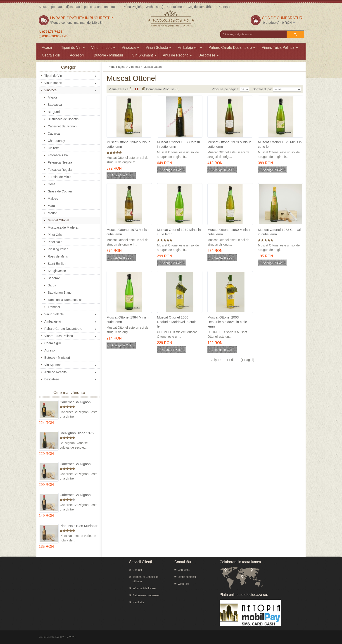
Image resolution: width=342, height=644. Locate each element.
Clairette (54, 148)
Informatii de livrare (144, 588)
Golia (51, 184)
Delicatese (209, 55)
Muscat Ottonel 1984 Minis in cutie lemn (128, 320)
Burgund (54, 112)
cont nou (109, 7)
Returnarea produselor (146, 595)
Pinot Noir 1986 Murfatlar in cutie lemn (79, 526)
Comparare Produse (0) (163, 89)
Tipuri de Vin (73, 48)
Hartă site (138, 602)
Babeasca (55, 105)
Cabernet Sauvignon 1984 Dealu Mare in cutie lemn (79, 495)
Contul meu (176, 7)
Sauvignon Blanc (60, 293)
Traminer (54, 307)
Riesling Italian (58, 249)
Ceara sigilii (51, 55)
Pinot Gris (55, 235)
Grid (137, 89)
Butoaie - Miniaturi (108, 55)
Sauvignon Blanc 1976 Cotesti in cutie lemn (77, 433)
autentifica (66, 7)
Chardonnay (56, 141)
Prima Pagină (132, 7)
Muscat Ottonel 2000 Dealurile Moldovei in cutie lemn (177, 322)
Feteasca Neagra (60, 162)
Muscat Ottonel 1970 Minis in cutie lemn (229, 144)
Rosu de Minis (58, 256)
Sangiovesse (57, 271)
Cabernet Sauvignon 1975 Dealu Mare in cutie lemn (79, 402)
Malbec (53, 199)
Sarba (52, 285)
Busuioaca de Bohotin (63, 119)
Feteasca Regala (60, 170)
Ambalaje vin (190, 48)
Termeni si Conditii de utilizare (146, 579)
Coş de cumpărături (201, 7)
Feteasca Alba (58, 155)
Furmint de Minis (59, 177)
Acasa (47, 48)
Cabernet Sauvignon (62, 126)
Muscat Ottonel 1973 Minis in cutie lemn (128, 232)
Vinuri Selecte (158, 48)
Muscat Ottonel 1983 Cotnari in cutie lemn (279, 232)
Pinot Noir (55, 242)
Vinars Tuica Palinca (280, 48)
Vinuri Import (103, 48)
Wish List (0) (154, 7)
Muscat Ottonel (58, 220)
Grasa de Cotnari (60, 191)
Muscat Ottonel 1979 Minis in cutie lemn (179, 232)
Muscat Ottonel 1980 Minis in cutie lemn (229, 232)
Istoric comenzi (187, 577)
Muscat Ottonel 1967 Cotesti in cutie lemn (178, 144)
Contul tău (184, 570)
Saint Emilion (57, 264)
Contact (225, 7)
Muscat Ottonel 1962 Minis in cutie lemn (128, 144)
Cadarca (54, 133)
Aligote (53, 97)
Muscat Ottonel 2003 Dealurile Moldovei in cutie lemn (227, 322)
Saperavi (54, 278)
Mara (51, 206)
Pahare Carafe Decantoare (232, 48)
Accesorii (77, 55)
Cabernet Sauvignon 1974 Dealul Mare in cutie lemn (75, 464)
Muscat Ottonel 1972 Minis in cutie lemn (280, 144)
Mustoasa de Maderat (63, 227)
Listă (132, 89)
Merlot (52, 213)
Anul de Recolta (177, 55)
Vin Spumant (144, 55)
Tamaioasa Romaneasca (65, 300)
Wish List (183, 584)
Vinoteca (130, 48)
